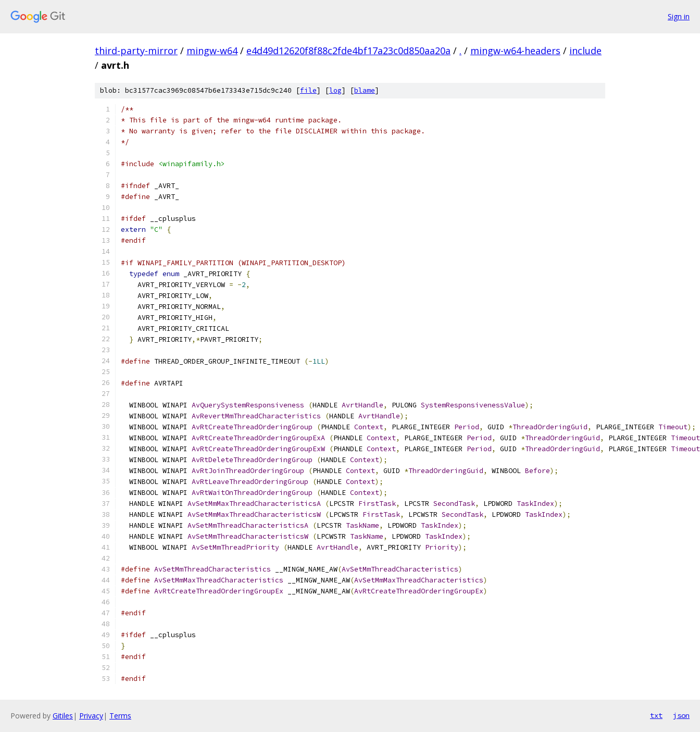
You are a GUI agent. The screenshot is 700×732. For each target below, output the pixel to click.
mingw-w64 (212, 51)
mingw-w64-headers (515, 51)
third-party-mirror (136, 51)
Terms (120, 716)
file (308, 90)
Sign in (679, 16)
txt (656, 715)
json (681, 715)
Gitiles (63, 716)
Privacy (91, 716)
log (335, 90)
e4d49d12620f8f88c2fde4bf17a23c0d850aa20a (348, 51)
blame (365, 90)
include (585, 51)
